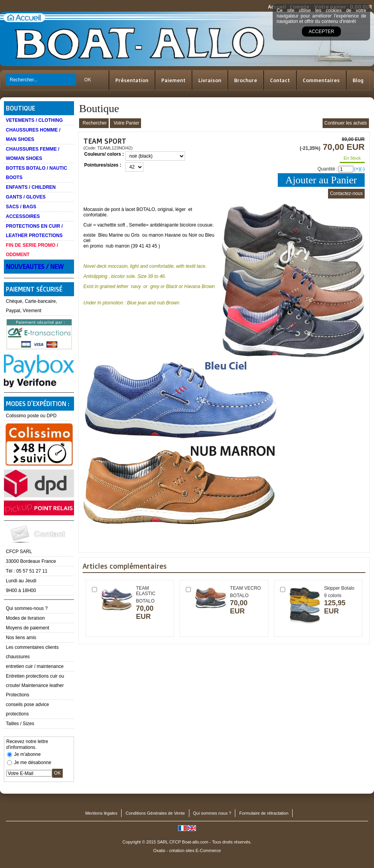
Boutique (20, 108)
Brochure (246, 80)
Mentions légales (101, 813)
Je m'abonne (27, 754)
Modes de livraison (25, 618)
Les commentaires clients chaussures (32, 652)
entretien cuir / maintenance (35, 666)
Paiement (173, 80)
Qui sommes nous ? (212, 813)
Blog (358, 80)
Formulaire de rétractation (264, 813)
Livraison (210, 80)
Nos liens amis (21, 638)
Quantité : (328, 169)
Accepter (321, 32)
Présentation (132, 80)
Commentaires (321, 80)
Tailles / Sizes (20, 724)
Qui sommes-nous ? (27, 608)
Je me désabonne (33, 763)
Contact (280, 80)
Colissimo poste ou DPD (31, 416)
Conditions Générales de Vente (155, 813)
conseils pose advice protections (27, 709)
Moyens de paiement (27, 628)
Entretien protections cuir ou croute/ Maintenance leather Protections (35, 685)
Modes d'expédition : (38, 404)
